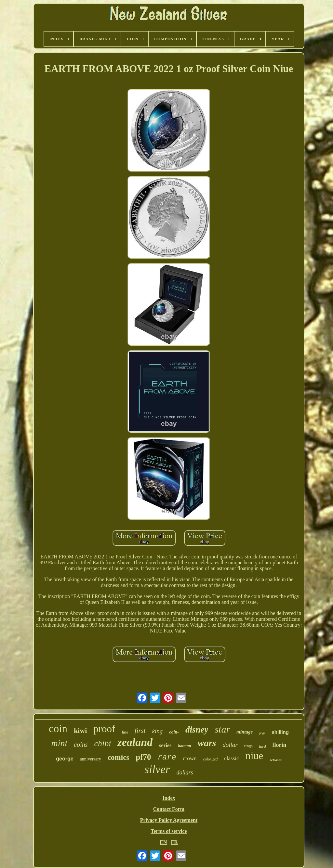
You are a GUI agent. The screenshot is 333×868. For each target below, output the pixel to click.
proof (104, 729)
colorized (211, 759)
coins (81, 745)
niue (254, 756)
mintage (245, 732)
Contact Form (169, 809)
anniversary (91, 759)
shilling (280, 732)
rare (167, 757)
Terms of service (169, 831)
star (222, 729)
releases (276, 760)
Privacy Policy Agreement (169, 820)
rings (248, 746)
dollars (185, 772)
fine (125, 732)
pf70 (143, 757)
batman (184, 746)
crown (190, 758)
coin (58, 729)
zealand (135, 742)
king (158, 731)
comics (118, 757)
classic (231, 758)
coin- (174, 732)
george (65, 759)
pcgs (262, 733)
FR (174, 842)
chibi (102, 743)
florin (280, 745)
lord (263, 747)
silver (157, 769)
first (140, 731)
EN (163, 842)
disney (197, 730)
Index (169, 798)
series (165, 745)
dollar (230, 745)
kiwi (80, 730)
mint (59, 743)
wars (207, 743)
